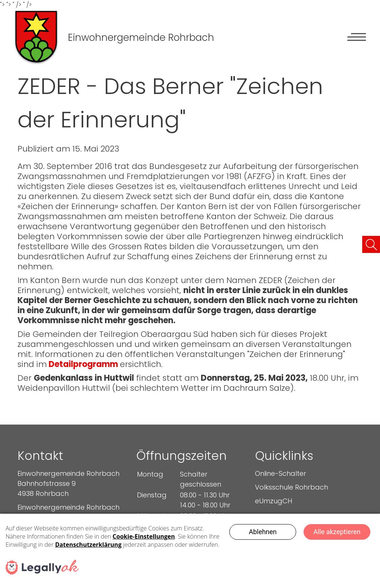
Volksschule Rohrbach (291, 487)
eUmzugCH (273, 501)
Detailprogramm (83, 364)
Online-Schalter (281, 473)
